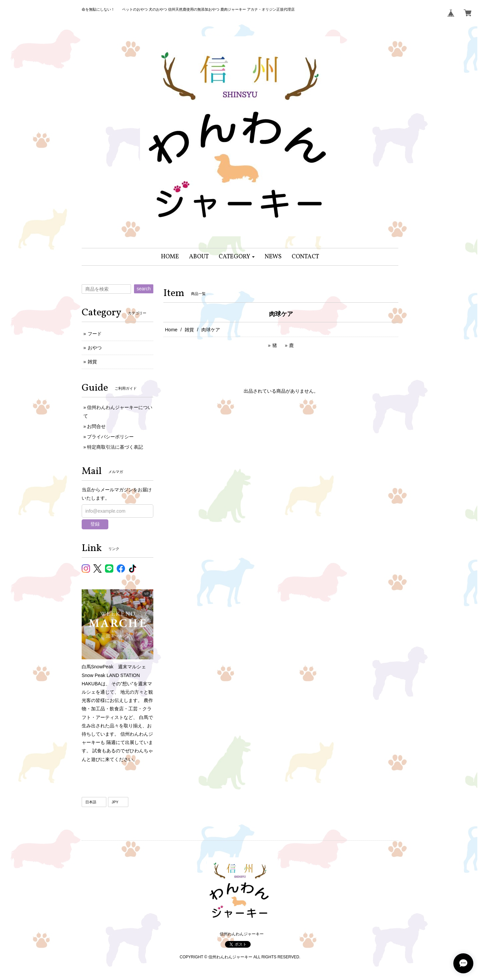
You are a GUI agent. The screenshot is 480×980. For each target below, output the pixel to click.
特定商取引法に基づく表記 (115, 447)
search (144, 289)
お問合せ (96, 426)
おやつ (95, 348)
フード (95, 334)
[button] (237, 257)
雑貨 (189, 330)
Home (171, 330)
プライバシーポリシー (110, 437)
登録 (95, 524)
